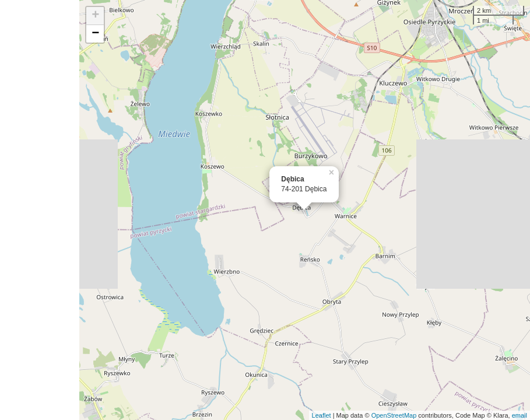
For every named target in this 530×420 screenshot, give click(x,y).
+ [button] (95, 16)
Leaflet (322, 415)
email (520, 415)
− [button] (95, 34)
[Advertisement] (40, 210)
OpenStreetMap (394, 415)
